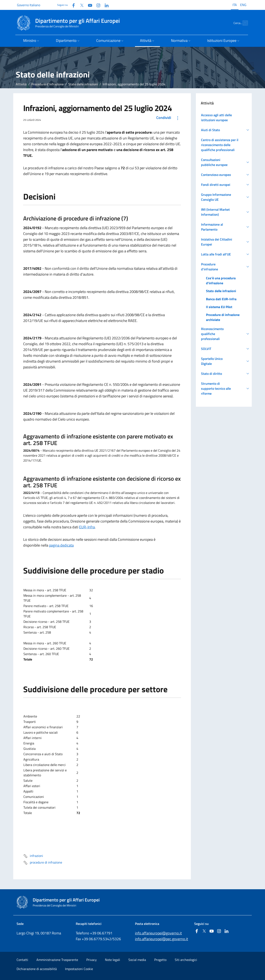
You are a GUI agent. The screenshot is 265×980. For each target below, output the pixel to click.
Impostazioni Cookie (79, 969)
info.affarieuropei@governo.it (158, 933)
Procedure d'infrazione (47, 84)
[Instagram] (97, 5)
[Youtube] (88, 5)
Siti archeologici (186, 960)
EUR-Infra (87, 527)
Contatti (22, 960)
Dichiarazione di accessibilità (37, 969)
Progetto (160, 960)
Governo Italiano (29, 5)
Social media (137, 960)
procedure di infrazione (43, 863)
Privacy (92, 960)
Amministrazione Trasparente (57, 960)
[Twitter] (80, 5)
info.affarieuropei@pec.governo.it (161, 939)
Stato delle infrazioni (83, 84)
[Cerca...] (243, 23)
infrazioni (33, 856)
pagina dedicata (61, 545)
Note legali (113, 960)
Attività (21, 84)
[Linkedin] (105, 5)
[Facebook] (72, 5)
